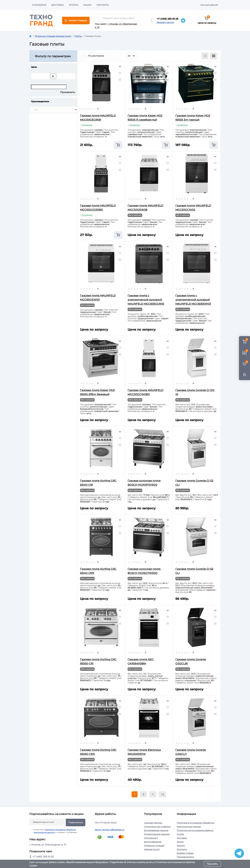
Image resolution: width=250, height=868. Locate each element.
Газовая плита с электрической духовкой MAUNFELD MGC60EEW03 (193, 300)
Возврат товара (185, 853)
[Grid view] (214, 56)
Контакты (103, 5)
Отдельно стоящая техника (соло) (53, 36)
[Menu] (76, 21)
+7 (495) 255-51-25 (167, 19)
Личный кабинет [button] (209, 5)
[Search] (99, 18)
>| (162, 794)
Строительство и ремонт (157, 827)
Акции (87, 5)
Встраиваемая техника (156, 830)
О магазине (39, 5)
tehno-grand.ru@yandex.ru (110, 830)
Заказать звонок (165, 22)
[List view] (205, 56)
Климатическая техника (157, 834)
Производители (185, 857)
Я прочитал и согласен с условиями (55, 831)
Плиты (78, 36)
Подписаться (76, 822)
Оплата (73, 5)
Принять (212, 864)
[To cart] (118, 145)
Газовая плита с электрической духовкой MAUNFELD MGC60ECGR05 (146, 300)
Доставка (58, 5)
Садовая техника (153, 823)
